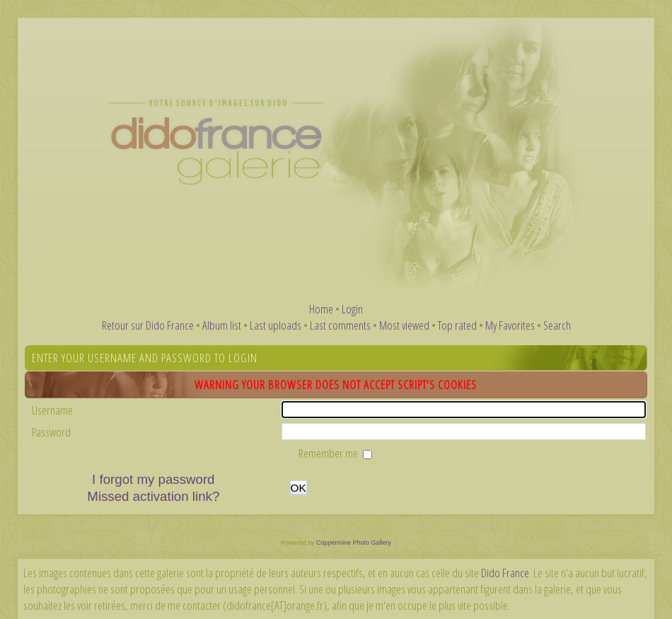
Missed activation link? (153, 496)
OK (299, 488)
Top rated (457, 325)
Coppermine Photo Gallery (354, 543)
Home (321, 309)
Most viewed (404, 325)
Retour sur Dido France (148, 325)
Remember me (329, 453)
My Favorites (510, 325)
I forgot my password (153, 479)
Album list (222, 325)
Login (352, 309)
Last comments (340, 325)
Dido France (505, 573)
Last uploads (276, 325)
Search (557, 325)
